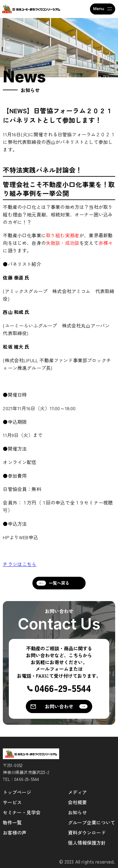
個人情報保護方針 (87, 843)
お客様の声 (15, 833)
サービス (12, 802)
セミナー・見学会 (22, 812)
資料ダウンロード (87, 833)
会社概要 (77, 802)
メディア (77, 792)
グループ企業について (92, 822)
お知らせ (77, 812)
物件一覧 (12, 822)
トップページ (17, 792)
